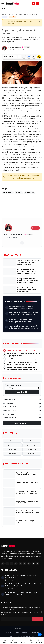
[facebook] (12, 441)
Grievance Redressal (28, 636)
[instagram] (12, 445)
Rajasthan (11, 15)
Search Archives (22, 392)
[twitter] (32, 441)
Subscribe (37, 619)
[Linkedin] (33, 564)
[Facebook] (3, 564)
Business (7, 9)
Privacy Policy (26, 632)
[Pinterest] (29, 564)
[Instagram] (12, 564)
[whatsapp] (32, 445)
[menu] (3, 4)
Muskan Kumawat (13, 234)
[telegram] (32, 449)
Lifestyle (28, 9)
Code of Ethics (14, 636)
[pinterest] (12, 454)
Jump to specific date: (13, 385)
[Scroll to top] (40, 635)
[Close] (40, 22)
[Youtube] (20, 564)
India (35, 9)
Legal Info (36, 632)
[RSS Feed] (38, 564)
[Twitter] (7, 564)
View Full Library (22, 423)
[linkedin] (32, 454)
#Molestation (8, 193)
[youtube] (12, 449)
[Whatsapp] (16, 564)
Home (4, 15)
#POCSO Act (29, 193)
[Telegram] (25, 564)
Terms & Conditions (12, 632)
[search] (42, 4)
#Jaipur (19, 193)
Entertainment (18, 9)
